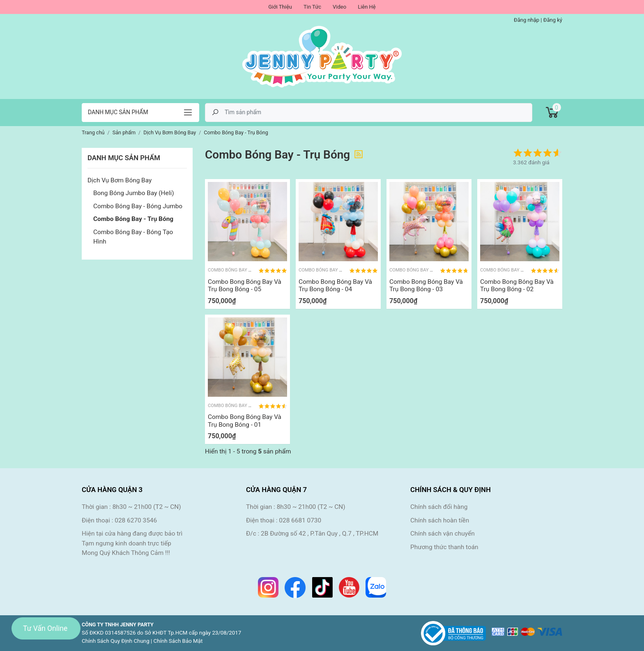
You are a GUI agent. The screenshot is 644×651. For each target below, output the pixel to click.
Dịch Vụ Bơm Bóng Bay (120, 180)
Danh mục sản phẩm (118, 112)
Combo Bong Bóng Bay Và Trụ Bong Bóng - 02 (517, 285)
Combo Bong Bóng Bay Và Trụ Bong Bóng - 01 (245, 421)
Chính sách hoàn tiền (440, 520)
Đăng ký (553, 20)
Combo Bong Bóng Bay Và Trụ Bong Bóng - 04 (335, 285)
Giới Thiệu (280, 7)
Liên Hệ (367, 7)
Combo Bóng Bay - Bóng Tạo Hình (133, 237)
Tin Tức (312, 7)
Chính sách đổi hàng (439, 507)
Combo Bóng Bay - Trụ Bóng (133, 219)
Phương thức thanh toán (444, 547)
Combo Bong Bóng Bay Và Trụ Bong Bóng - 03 (426, 285)
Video (339, 7)
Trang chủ (93, 132)
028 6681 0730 (300, 520)
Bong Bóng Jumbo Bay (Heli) (134, 193)
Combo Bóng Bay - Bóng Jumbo (138, 206)
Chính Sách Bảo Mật (178, 641)
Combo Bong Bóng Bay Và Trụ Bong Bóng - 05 (245, 285)
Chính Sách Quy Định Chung (116, 641)
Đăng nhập (527, 20)
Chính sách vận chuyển (443, 534)
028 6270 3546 (136, 520)
